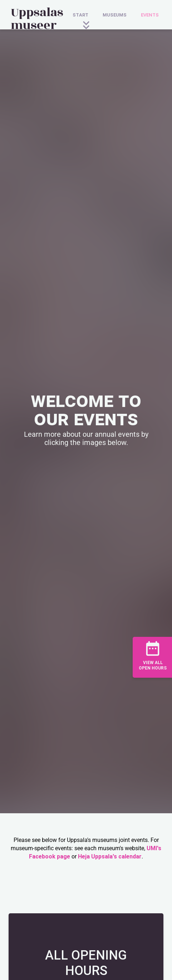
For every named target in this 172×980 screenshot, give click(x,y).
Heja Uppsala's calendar (110, 856)
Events (150, 15)
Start (80, 15)
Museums (115, 15)
